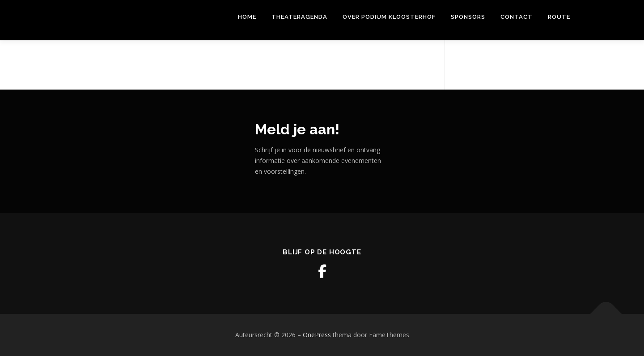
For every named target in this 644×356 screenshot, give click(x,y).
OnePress (317, 335)
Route (559, 17)
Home (247, 17)
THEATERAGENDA (299, 17)
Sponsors (468, 17)
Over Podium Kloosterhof (389, 17)
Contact (517, 17)
